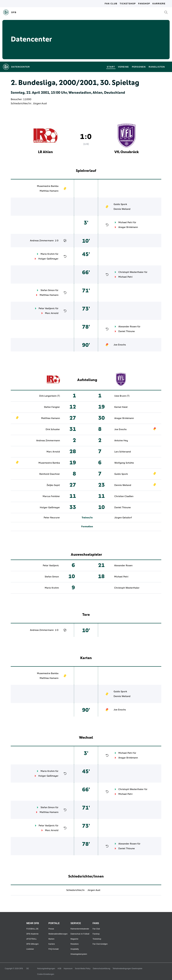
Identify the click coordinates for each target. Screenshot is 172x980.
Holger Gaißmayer (48, 259)
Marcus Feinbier (51, 496)
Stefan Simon (48, 290)
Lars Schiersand (123, 452)
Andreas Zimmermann (42, 241)
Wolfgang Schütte (124, 463)
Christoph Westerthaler (131, 272)
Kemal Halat (121, 407)
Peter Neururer (52, 518)
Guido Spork (120, 204)
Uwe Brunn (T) (122, 396)
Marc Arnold (52, 313)
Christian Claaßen (124, 496)
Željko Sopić (53, 485)
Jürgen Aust (40, 104)
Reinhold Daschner (50, 474)
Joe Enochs (120, 345)
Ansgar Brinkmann (128, 227)
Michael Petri (125, 222)
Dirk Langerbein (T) (50, 396)
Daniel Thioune (127, 331)
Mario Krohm (48, 254)
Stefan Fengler (52, 407)
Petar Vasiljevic (47, 308)
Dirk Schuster (53, 429)
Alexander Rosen (128, 327)
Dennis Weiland (122, 209)
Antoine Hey (121, 441)
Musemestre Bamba (48, 186)
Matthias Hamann (49, 191)
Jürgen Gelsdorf (123, 518)
